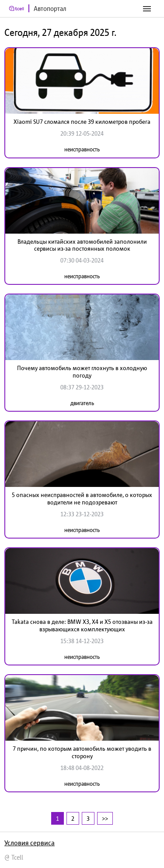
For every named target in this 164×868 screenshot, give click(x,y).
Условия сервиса (30, 843)
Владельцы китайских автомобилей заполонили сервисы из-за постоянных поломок (82, 245)
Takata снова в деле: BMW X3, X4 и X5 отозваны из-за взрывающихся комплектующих (82, 625)
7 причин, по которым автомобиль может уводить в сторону (82, 752)
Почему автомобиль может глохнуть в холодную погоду (82, 372)
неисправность (82, 149)
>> (105, 818)
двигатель (82, 403)
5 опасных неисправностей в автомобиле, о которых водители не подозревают (82, 499)
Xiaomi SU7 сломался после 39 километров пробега (82, 122)
